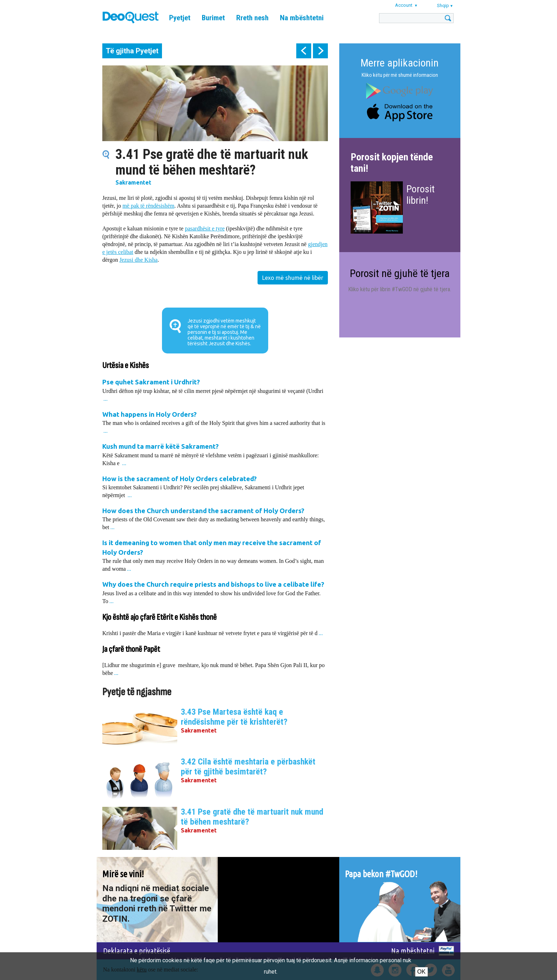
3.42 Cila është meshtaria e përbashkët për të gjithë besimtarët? (248, 767)
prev (304, 51)
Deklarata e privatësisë (137, 951)
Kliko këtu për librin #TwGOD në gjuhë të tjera (399, 289)
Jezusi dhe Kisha (139, 260)
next (320, 51)
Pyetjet (180, 18)
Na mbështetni (302, 18)
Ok (421, 972)
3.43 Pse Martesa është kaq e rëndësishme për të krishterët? (234, 717)
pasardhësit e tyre (205, 228)
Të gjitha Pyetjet (132, 51)
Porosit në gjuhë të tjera (400, 273)
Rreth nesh (252, 18)
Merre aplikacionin (400, 63)
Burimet (213, 18)
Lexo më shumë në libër (293, 278)
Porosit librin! (421, 195)
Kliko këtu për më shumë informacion (400, 75)
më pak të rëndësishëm (148, 206)
